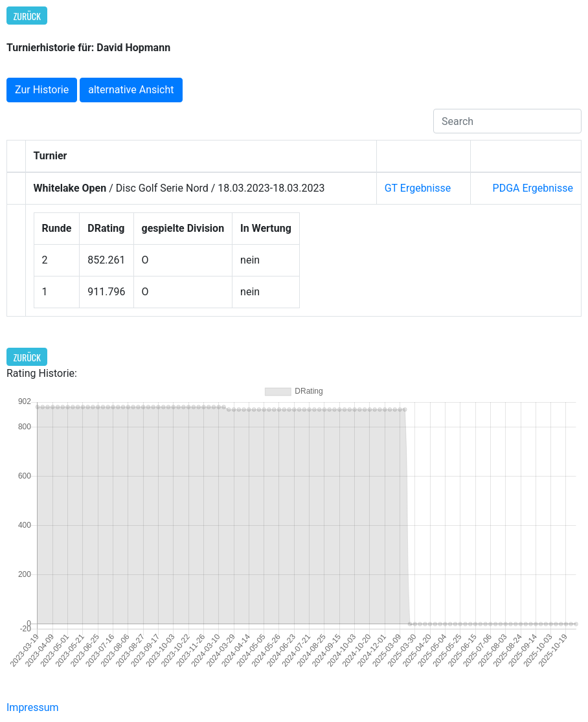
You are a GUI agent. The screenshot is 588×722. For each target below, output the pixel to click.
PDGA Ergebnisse (533, 188)
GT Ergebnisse (418, 188)
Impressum (33, 707)
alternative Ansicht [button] (131, 90)
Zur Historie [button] (42, 90)
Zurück (27, 16)
